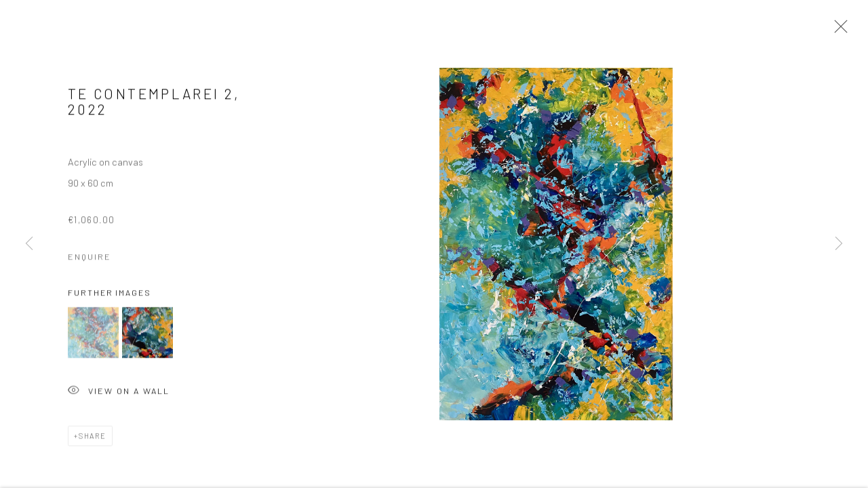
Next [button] (839, 244)
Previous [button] (29, 244)
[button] (93, 335)
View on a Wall (119, 394)
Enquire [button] (90, 258)
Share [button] (93, 438)
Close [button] (837, 30)
